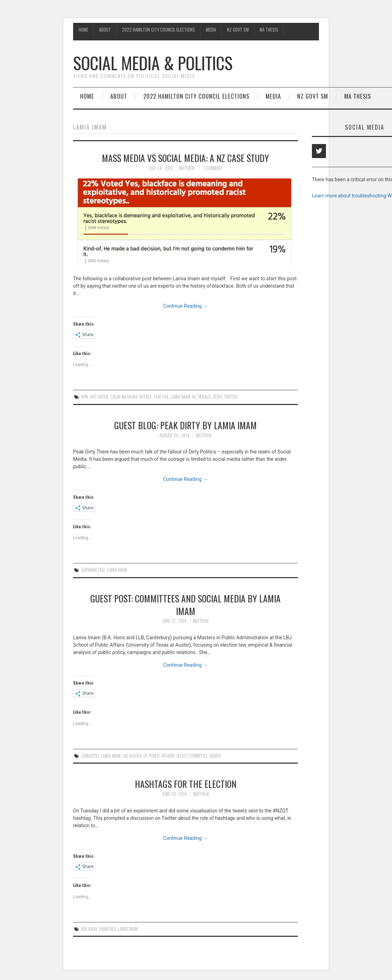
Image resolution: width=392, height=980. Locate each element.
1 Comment (213, 168)
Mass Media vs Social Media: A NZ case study (185, 158)
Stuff (217, 397)
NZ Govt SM (238, 30)
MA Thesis (269, 30)
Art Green (99, 397)
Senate (215, 756)
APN (84, 397)
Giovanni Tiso (93, 570)
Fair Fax (161, 397)
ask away (89, 929)
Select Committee (192, 756)
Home (83, 30)
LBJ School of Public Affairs (149, 756)
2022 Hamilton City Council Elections (158, 30)
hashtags (107, 929)
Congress (90, 756)
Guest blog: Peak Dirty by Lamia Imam (185, 425)
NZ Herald (201, 397)
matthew (187, 168)
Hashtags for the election (186, 784)
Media (211, 30)
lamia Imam (180, 397)
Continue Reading (185, 306)
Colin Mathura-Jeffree (131, 397)
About (105, 30)
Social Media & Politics (153, 63)
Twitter (231, 397)
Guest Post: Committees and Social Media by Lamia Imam (185, 605)
